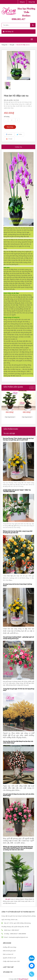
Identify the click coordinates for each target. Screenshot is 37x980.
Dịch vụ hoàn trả (8, 954)
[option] (8, 86)
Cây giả (7, 899)
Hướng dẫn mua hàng (10, 947)
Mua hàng (10, 127)
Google (10, 139)
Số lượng (7, 117)
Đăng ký (22, 2)
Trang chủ (4, 45)
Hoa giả (12, 45)
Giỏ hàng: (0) (9, 31)
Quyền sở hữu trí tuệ (9, 958)
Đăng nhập (32, 2)
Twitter (20, 134)
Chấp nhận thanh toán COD (11, 961)
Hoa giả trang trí (23, 979)
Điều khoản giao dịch (9, 951)
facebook (10, 134)
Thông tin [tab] (18, 147)
